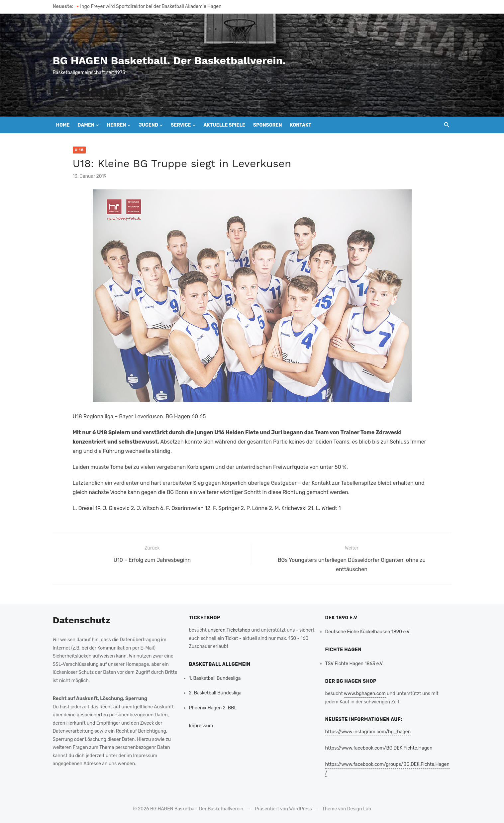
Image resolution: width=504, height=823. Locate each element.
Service (181, 125)
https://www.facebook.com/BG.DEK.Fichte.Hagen (379, 748)
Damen (86, 125)
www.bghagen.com (365, 694)
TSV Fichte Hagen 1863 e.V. (354, 664)
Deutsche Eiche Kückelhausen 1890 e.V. (368, 632)
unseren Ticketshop (229, 630)
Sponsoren (268, 125)
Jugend (148, 125)
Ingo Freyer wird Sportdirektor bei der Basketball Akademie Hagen (151, 6)
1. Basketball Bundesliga (215, 678)
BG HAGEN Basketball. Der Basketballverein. (169, 60)
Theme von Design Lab (347, 809)
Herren (117, 125)
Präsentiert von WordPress (283, 809)
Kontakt (301, 125)
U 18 (79, 150)
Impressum (201, 726)
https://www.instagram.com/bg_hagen (368, 732)
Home (63, 125)
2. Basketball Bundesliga (215, 693)
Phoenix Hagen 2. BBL (213, 708)
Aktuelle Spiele (224, 125)
